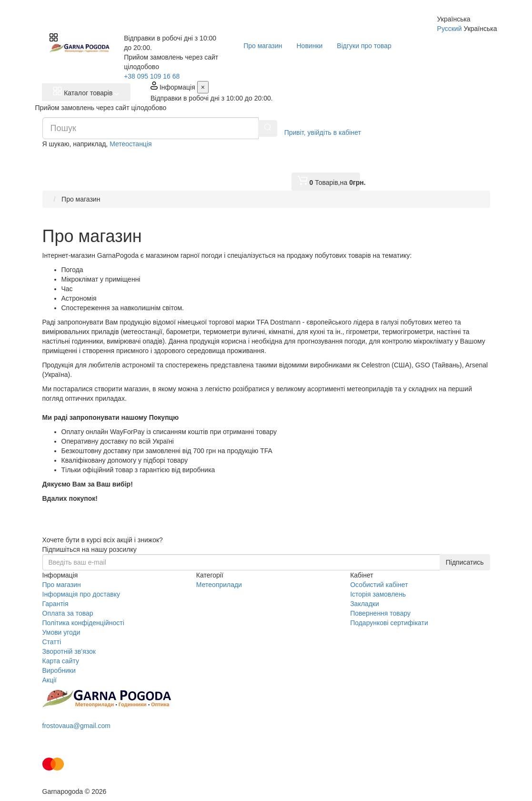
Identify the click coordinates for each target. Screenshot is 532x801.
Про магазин (263, 46)
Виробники (59, 670)
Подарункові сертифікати (389, 623)
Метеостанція (130, 144)
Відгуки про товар (364, 46)
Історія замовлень (378, 594)
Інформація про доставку (81, 594)
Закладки (365, 604)
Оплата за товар (68, 613)
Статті (52, 642)
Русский (450, 29)
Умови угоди (61, 632)
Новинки (310, 46)
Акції (50, 680)
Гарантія (55, 604)
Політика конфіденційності (83, 623)
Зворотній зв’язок (69, 651)
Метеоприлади (219, 585)
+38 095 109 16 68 (152, 76)
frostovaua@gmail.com (76, 726)
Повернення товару (380, 613)
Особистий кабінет (379, 585)
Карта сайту (61, 661)
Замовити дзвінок (80, 743)
